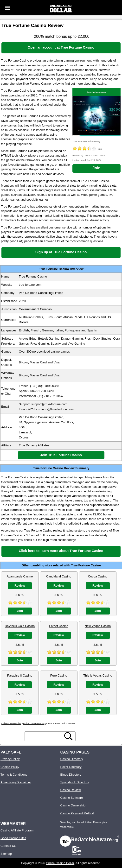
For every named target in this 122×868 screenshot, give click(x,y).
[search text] (45, 736)
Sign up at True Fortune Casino (61, 252)
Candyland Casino (59, 576)
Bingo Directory (71, 775)
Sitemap (6, 854)
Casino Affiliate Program (17, 830)
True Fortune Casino (86, 565)
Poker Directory (71, 767)
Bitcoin (23, 362)
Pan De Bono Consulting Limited (41, 293)
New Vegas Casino (98, 626)
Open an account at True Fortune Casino (61, 47)
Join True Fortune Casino (61, 455)
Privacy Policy (10, 759)
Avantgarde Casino (20, 576)
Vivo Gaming (76, 344)
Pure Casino (59, 675)
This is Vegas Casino (98, 675)
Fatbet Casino (59, 626)
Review (20, 586)
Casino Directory (72, 759)
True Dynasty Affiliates (34, 445)
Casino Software (71, 798)
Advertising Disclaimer (16, 782)
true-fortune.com (97, 92)
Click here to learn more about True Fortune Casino (61, 551)
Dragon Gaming (72, 339)
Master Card (38, 362)
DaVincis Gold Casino (20, 626)
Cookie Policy (10, 767)
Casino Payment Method (77, 813)
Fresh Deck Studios (98, 339)
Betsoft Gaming (49, 339)
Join (97, 168)
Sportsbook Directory (74, 782)
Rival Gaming (40, 344)
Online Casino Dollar (60, 863)
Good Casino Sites (13, 838)
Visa (57, 362)
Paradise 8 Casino (20, 675)
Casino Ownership (73, 805)
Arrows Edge (28, 339)
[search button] (68, 736)
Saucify (56, 344)
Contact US (8, 846)
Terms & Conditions (14, 775)
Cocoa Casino (98, 576)
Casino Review (70, 790)
